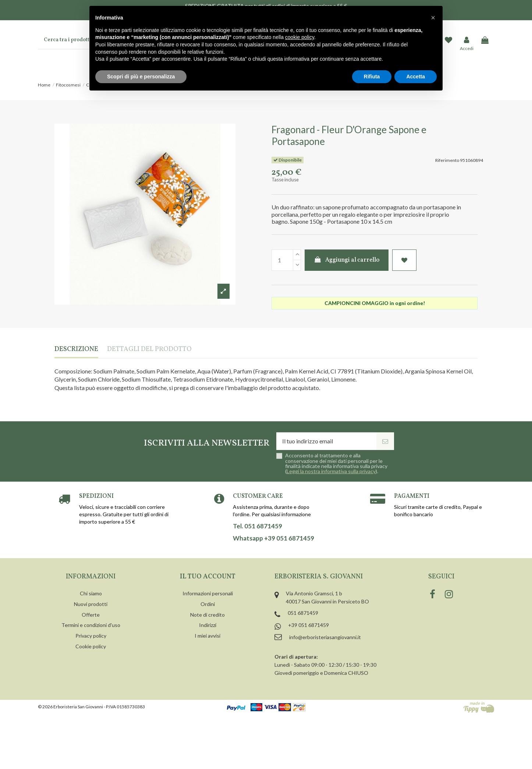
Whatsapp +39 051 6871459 (274, 538)
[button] (433, 18)
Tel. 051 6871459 (258, 526)
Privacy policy (91, 636)
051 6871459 (303, 613)
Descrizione (76, 350)
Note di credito (208, 615)
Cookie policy (91, 646)
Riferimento (447, 160)
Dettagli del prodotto (149, 350)
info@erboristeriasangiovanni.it (325, 637)
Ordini (208, 604)
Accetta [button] (416, 77)
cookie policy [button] (300, 37)
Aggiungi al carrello (347, 260)
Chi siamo (91, 593)
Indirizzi (208, 625)
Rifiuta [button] (372, 77)
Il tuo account (208, 577)
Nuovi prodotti (91, 604)
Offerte (91, 615)
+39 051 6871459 (308, 625)
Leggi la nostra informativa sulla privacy (331, 471)
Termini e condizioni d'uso (91, 625)
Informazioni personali (208, 593)
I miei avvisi (208, 636)
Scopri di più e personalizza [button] (141, 77)
